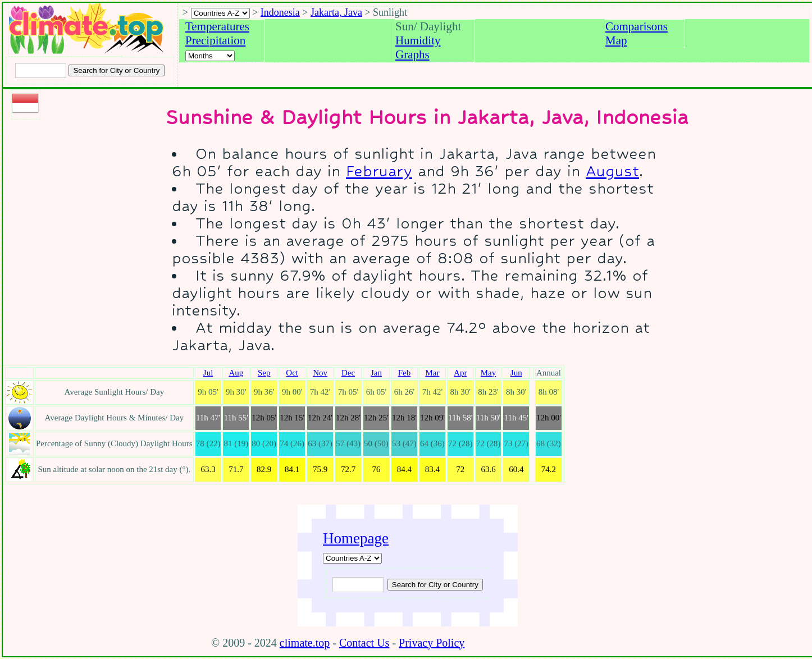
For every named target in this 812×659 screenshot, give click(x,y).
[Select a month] (210, 56)
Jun (516, 373)
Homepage (356, 538)
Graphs (412, 54)
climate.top (305, 643)
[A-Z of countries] (352, 558)
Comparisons (637, 26)
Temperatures (217, 26)
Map (616, 40)
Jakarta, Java (336, 12)
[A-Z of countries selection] (220, 13)
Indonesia (280, 12)
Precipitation (215, 40)
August (612, 171)
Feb (405, 373)
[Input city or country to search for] (41, 70)
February (379, 171)
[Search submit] (116, 70)
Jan (376, 373)
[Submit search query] (435, 585)
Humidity (418, 40)
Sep (264, 373)
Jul (208, 373)
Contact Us (364, 643)
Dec (348, 373)
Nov (320, 373)
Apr (460, 373)
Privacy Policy (432, 643)
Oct (292, 373)
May (489, 373)
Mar (432, 373)
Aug (236, 373)
